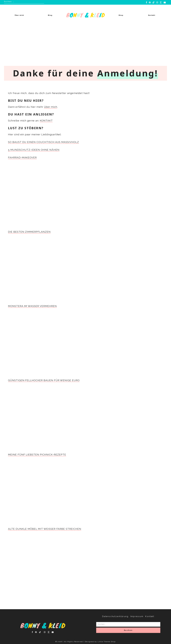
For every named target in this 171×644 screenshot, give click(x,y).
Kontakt (152, 15)
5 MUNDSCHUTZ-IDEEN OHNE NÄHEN (34, 150)
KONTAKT (46, 121)
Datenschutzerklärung (115, 616)
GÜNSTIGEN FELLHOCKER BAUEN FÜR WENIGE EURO (44, 380)
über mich (51, 107)
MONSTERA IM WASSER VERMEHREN (32, 306)
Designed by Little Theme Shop (100, 642)
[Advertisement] (85, 46)
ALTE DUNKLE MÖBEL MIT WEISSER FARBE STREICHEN (45, 529)
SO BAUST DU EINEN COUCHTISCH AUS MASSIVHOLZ (43, 142)
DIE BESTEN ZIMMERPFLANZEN (29, 232)
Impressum (137, 616)
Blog (50, 15)
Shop (121, 15)
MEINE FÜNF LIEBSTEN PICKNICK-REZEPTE (37, 455)
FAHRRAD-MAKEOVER (22, 157)
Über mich (19, 15)
